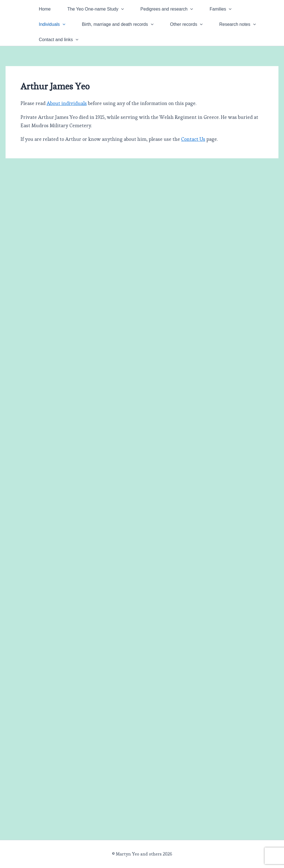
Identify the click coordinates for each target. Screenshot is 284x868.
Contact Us (193, 139)
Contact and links (59, 40)
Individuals (52, 24)
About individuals (67, 103)
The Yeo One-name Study (96, 9)
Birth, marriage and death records (118, 24)
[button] (121, 9)
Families (221, 9)
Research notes (238, 24)
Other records (186, 24)
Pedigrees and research (167, 9)
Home (45, 9)
